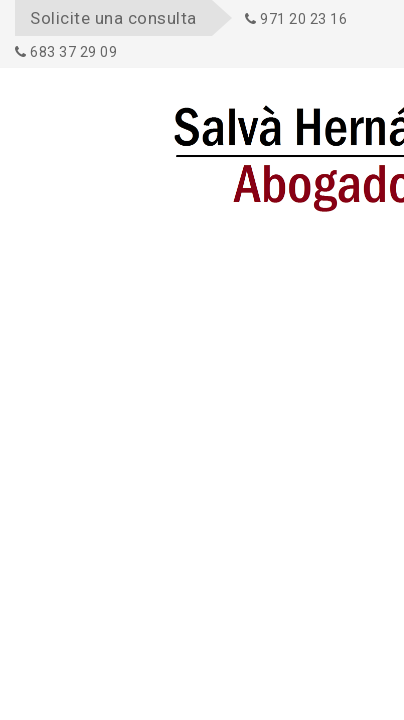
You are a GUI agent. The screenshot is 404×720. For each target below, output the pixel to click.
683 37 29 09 (66, 52)
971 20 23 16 (296, 19)
